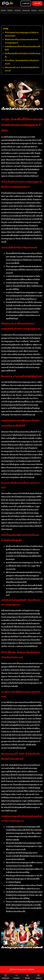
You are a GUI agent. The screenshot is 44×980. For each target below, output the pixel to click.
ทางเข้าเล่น (17, 10)
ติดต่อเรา (34, 10)
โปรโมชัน (10, 10)
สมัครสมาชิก (26, 10)
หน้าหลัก (3, 10)
